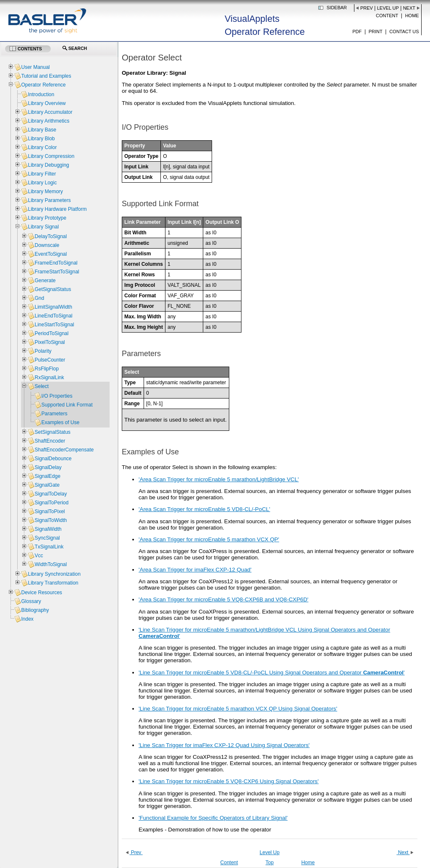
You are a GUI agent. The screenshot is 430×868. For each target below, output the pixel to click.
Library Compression (51, 156)
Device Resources (41, 593)
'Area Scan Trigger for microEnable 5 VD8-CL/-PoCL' (204, 509)
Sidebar (337, 8)
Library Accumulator (50, 112)
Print (376, 31)
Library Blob (41, 139)
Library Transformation (53, 583)
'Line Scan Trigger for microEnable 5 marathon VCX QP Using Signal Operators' (238, 709)
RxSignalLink (49, 378)
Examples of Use (60, 422)
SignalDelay (48, 467)
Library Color (42, 147)
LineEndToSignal (53, 316)
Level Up (388, 8)
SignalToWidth (51, 520)
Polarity (43, 351)
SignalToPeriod (51, 503)
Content (387, 16)
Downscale (47, 245)
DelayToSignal (51, 236)
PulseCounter (50, 360)
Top (269, 863)
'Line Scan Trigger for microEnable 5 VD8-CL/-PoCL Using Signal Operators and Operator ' (272, 673)
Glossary (31, 601)
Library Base (42, 130)
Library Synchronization (54, 574)
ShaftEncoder (50, 441)
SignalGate (47, 485)
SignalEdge (47, 476)
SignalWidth (48, 529)
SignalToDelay (51, 494)
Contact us (404, 31)
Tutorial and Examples (46, 76)
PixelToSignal (50, 342)
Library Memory (45, 191)
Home (412, 16)
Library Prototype (47, 218)
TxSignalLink (49, 547)
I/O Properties (57, 396)
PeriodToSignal (51, 333)
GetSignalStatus (53, 289)
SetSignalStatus (52, 432)
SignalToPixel (50, 511)
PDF (357, 31)
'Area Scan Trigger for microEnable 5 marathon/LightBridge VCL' (219, 479)
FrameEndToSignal (56, 263)
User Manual (35, 67)
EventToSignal (51, 254)
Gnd (39, 298)
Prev (367, 8)
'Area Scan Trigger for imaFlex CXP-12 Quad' (195, 570)
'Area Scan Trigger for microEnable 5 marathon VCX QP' (209, 539)
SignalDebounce (53, 459)
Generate (45, 281)
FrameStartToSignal (57, 272)
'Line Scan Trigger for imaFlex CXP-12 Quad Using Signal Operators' (224, 745)
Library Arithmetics (49, 121)
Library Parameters (49, 200)
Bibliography (35, 610)
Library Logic (42, 183)
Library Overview (47, 103)
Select (41, 386)
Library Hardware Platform (57, 209)
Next (409, 8)
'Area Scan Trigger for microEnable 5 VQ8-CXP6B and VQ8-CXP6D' (223, 599)
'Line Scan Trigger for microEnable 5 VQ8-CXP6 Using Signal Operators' (229, 781)
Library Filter (42, 174)
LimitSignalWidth (53, 307)
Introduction (41, 94)
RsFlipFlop (46, 369)
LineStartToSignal (54, 325)
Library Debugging (48, 165)
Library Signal (43, 227)
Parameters (54, 414)
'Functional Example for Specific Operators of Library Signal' (213, 818)
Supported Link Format (67, 405)
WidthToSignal (51, 564)
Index (27, 619)
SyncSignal (47, 538)
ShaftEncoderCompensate (64, 450)
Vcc (39, 556)
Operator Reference (43, 85)
